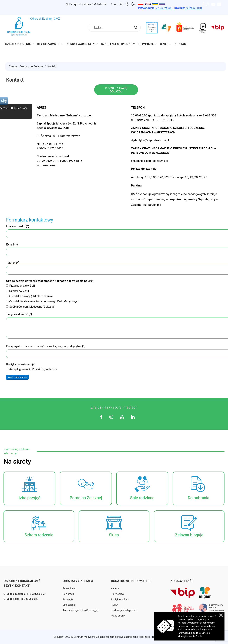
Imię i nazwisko (18, 226)
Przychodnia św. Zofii (21, 286)
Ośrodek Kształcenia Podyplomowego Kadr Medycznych (43, 301)
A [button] (112, 4)
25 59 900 (164, 8)
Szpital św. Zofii (17, 291)
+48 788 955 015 (28, 599)
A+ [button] (116, 4)
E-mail (12, 245)
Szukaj (136, 27)
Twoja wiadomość (19, 314)
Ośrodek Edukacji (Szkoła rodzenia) (29, 296)
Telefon (13, 263)
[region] (114, 156)
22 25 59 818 (194, 8)
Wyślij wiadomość (17, 377)
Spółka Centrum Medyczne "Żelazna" (30, 307)
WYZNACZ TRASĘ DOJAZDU (116, 90)
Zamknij (221, 615)
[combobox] (114, 28)
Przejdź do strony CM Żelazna (86, 4)
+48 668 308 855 (36, 594)
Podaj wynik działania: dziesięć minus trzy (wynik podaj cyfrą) (46, 346)
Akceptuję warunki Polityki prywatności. (32, 369)
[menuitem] (18, 45)
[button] (29, 488)
